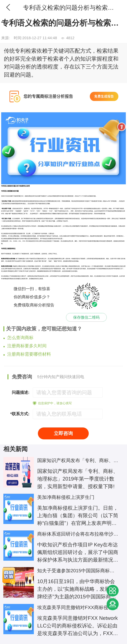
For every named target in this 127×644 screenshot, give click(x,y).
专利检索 (7, 196)
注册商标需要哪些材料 (27, 354)
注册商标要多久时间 (25, 346)
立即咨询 (63, 433)
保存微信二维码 (86, 317)
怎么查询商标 (18, 338)
